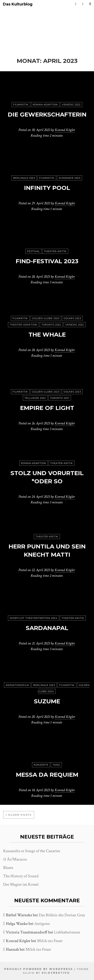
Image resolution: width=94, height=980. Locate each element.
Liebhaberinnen (67, 932)
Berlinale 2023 (24, 178)
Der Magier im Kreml (21, 884)
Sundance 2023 (70, 178)
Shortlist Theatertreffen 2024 (33, 618)
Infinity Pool (47, 188)
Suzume (47, 701)
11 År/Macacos (15, 859)
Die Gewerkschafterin (47, 114)
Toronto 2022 (51, 325)
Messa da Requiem (47, 775)
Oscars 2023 (72, 318)
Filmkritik (21, 105)
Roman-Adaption (45, 105)
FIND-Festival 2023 (47, 261)
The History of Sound (21, 876)
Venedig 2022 (71, 105)
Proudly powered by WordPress (39, 969)
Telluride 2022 (35, 398)
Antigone (42, 924)
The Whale (47, 334)
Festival (33, 251)
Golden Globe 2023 (46, 318)
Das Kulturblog (18, 4)
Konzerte (41, 765)
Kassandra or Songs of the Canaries (32, 851)
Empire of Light (47, 408)
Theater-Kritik (55, 251)
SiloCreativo (56, 973)
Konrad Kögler (65, 130)
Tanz (56, 765)
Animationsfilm (17, 685)
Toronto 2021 (60, 398)
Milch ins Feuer (50, 941)
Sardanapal (47, 628)
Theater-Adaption (23, 325)
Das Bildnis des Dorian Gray (62, 915)
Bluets (8, 868)
